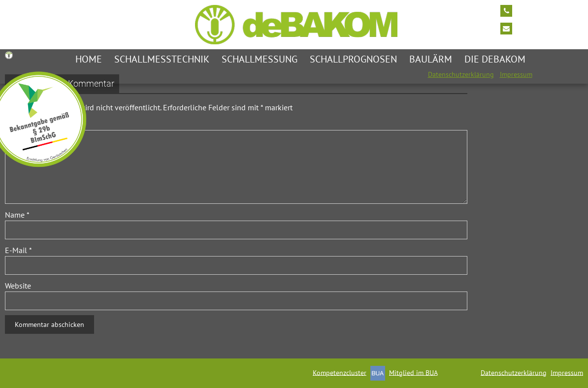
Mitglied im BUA (413, 372)
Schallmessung (260, 59)
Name (17, 215)
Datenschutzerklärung (461, 74)
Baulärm (431, 59)
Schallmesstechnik (162, 59)
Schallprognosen (353, 59)
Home (89, 59)
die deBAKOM (495, 59)
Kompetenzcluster (340, 372)
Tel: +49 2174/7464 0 (551, 10)
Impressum (516, 74)
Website (18, 286)
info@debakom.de (546, 28)
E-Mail (18, 250)
